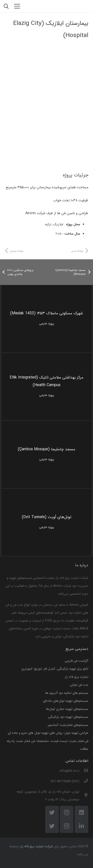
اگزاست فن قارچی (77, 661)
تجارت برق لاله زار (77, 677)
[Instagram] (67, 819)
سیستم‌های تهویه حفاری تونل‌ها (67, 709)
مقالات (84, 749)
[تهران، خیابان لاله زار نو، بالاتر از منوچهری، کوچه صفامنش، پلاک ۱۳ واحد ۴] (84, 796)
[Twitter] (52, 819)
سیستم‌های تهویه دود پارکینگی (68, 717)
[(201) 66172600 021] (84, 781)
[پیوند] (75, 6)
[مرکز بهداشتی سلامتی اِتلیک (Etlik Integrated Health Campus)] (46, 387)
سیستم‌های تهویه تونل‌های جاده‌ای (66, 701)
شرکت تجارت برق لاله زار (36, 846)
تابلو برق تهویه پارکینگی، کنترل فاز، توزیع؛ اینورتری (55, 669)
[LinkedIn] (81, 819)
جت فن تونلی (79, 685)
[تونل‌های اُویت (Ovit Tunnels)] (46, 522)
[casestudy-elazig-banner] (47, 68)
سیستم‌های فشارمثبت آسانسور (68, 725)
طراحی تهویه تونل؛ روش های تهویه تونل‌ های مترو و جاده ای (48, 733)
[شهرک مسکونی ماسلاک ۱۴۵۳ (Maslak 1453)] (46, 319)
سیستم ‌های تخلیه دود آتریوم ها (67, 693)
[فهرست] (17, 6)
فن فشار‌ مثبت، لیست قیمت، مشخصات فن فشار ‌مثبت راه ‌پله (47, 741)
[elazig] (47, 148)
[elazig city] (47, 108)
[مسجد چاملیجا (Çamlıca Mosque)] (46, 454)
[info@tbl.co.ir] (84, 771)
